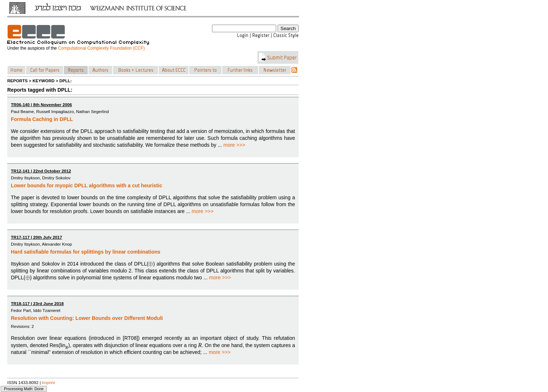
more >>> (234, 145)
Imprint (49, 382)
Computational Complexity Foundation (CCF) (101, 48)
